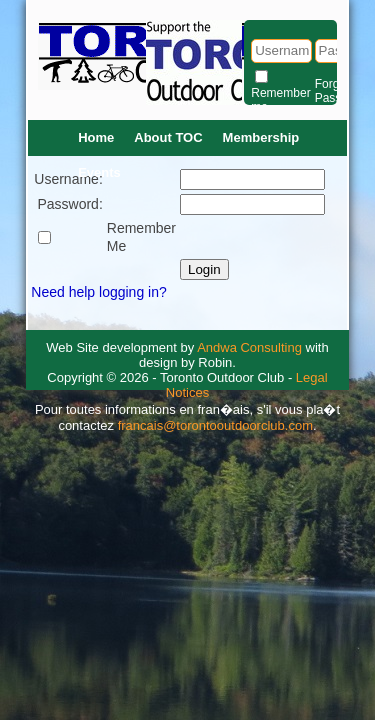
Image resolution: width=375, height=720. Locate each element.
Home (96, 137)
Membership (261, 137)
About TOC (168, 137)
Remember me (280, 100)
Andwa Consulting (249, 347)
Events (99, 172)
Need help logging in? (98, 292)
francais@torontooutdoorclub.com (215, 425)
